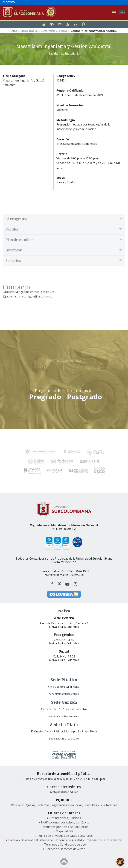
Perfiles (12, 236)
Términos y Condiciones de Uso (65, 844)
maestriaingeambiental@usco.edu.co (30, 292)
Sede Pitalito (64, 679)
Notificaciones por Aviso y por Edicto (65, 822)
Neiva (64, 610)
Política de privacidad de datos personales (65, 835)
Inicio (14, 31)
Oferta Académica (64, 359)
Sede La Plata (64, 724)
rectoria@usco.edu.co (64, 791)
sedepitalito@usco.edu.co (64, 693)
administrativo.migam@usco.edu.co (29, 297)
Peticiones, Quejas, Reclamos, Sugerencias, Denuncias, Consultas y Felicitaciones (64, 804)
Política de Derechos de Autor (65, 848)
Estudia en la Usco (30, 31)
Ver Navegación (114, 12)
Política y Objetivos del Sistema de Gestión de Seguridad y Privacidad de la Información (65, 839)
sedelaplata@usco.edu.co (64, 738)
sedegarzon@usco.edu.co (64, 716)
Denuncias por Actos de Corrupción (65, 826)
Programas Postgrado (55, 31)
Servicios (13, 267)
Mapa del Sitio (65, 831)
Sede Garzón (64, 701)
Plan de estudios (19, 247)
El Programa (16, 226)
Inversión (14, 257)
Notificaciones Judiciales (65, 817)
